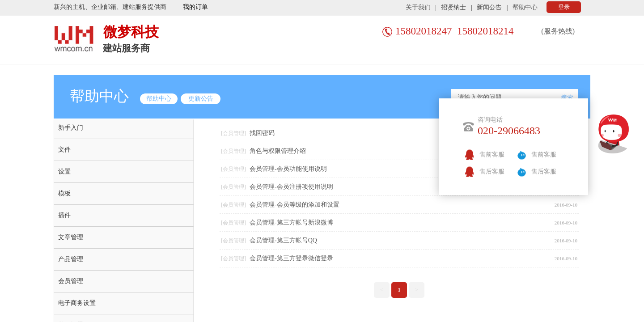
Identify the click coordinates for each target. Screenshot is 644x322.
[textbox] (506, 97)
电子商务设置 (77, 303)
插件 (64, 215)
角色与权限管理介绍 (278, 151)
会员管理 (71, 281)
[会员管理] (233, 133)
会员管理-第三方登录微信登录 (291, 258)
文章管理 (71, 237)
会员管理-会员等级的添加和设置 (294, 205)
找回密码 (262, 133)
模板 (64, 193)
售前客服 (492, 155)
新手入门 (71, 128)
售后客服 (492, 172)
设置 (64, 172)
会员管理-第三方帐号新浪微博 (291, 222)
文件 (64, 150)
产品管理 (71, 259)
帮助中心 (525, 7)
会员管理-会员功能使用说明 (288, 169)
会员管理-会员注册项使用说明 (291, 187)
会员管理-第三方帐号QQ (283, 240)
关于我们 (418, 7)
